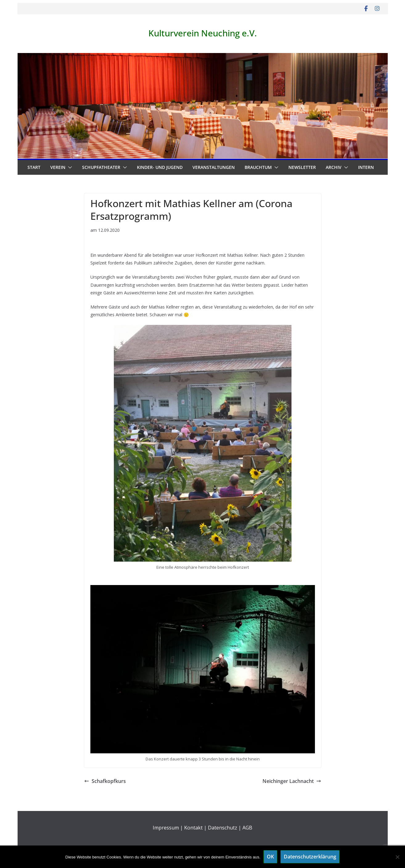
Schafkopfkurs (105, 781)
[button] (69, 167)
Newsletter (302, 167)
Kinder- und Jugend (160, 167)
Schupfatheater (101, 167)
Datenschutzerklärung (310, 857)
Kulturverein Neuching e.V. (203, 33)
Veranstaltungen (214, 167)
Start (34, 167)
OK (270, 857)
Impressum (166, 828)
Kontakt (193, 828)
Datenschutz (223, 828)
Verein (58, 167)
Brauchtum (258, 167)
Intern (366, 167)
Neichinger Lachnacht (292, 781)
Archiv (334, 167)
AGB (247, 828)
